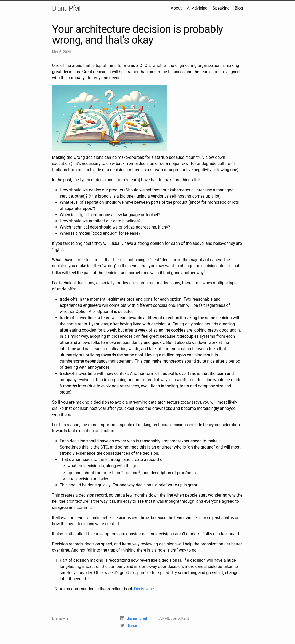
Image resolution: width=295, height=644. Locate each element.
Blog (239, 8)
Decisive (142, 589)
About (176, 8)
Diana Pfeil (66, 8)
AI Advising (197, 8)
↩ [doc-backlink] (90, 579)
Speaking (221, 8)
